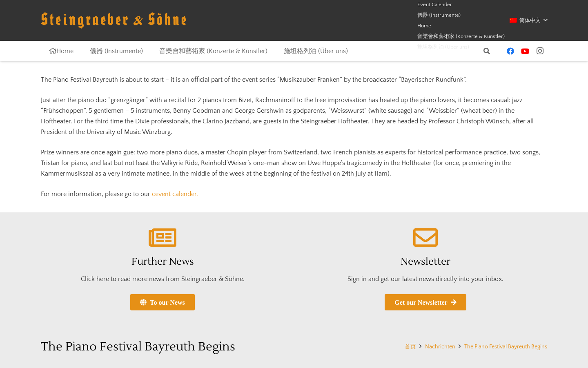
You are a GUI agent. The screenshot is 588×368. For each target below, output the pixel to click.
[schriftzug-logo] (114, 20)
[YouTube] (525, 51)
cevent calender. (175, 194)
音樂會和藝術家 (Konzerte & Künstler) (461, 36)
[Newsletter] (425, 238)
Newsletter (425, 262)
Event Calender (435, 4)
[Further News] (163, 238)
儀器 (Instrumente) (439, 15)
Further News (163, 262)
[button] (528, 20)
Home (424, 26)
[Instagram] (540, 51)
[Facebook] (510, 51)
